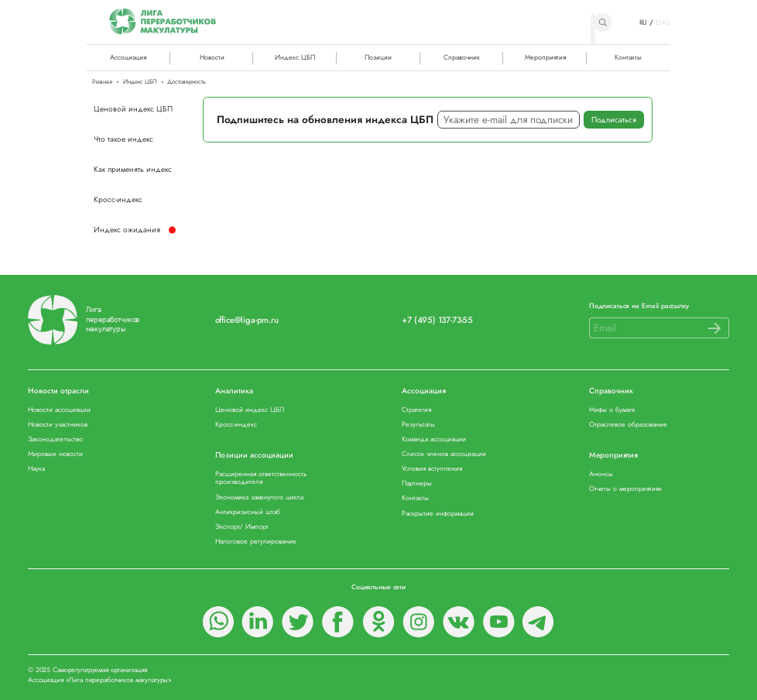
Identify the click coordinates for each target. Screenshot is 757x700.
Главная (102, 82)
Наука (36, 469)
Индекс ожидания (127, 230)
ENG (663, 22)
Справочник (462, 57)
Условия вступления (432, 469)
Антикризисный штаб (248, 512)
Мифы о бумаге (612, 410)
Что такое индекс (123, 139)
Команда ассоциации (434, 439)
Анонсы (601, 474)
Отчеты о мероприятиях (625, 489)
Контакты (628, 57)
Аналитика (234, 391)
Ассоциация (424, 391)
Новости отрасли (58, 391)
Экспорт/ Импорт (242, 527)
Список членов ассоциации (444, 454)
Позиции (378, 57)
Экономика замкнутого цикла (259, 498)
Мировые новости (55, 454)
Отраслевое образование (628, 425)
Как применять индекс (133, 169)
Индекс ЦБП (295, 57)
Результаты (418, 425)
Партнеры (417, 484)
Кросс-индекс (118, 199)
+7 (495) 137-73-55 (437, 320)
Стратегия (416, 410)
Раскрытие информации (438, 514)
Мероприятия (545, 57)
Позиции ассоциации (254, 456)
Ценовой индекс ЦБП (133, 109)
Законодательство (55, 439)
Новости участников (58, 425)
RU (644, 22)
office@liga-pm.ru (247, 320)
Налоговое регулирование (256, 542)
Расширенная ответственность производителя (261, 478)
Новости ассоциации (59, 410)
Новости (212, 57)
